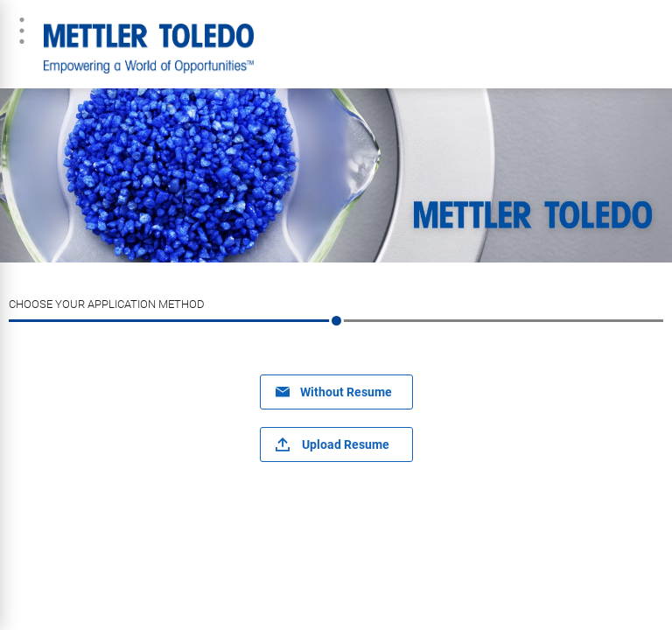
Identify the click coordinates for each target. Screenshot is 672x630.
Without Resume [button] (346, 392)
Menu (22, 31)
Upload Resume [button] (346, 444)
